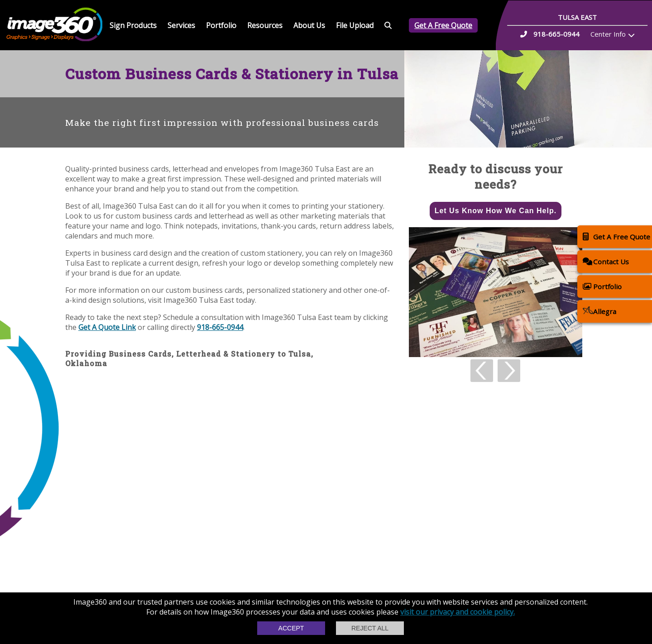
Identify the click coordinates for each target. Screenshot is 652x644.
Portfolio (221, 25)
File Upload (355, 25)
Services (181, 25)
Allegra (599, 311)
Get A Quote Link (107, 327)
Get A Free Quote (443, 25)
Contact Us (606, 261)
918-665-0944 (220, 327)
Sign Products (133, 25)
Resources (265, 25)
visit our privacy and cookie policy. (458, 612)
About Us (309, 25)
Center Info (608, 34)
